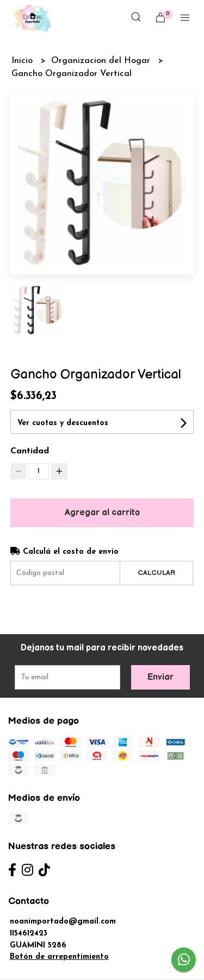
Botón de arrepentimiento (59, 957)
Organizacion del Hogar (102, 61)
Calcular (156, 573)
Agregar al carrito (102, 513)
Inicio (23, 61)
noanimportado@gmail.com (63, 922)
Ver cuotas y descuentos (63, 423)
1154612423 (29, 934)
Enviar (160, 677)
